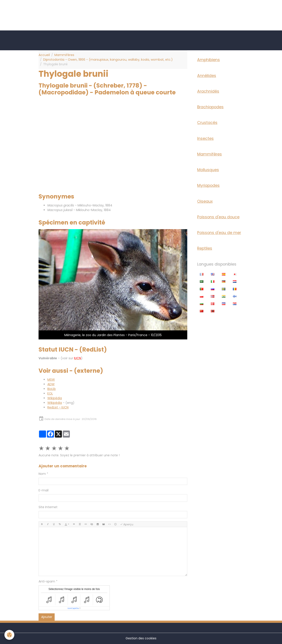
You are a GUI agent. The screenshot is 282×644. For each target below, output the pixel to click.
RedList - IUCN (58, 407)
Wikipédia (55, 398)
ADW (51, 384)
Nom (42, 474)
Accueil (44, 55)
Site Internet (48, 507)
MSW (51, 380)
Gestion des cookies (141, 638)
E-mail (44, 490)
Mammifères (64, 55)
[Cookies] (9, 635)
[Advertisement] (80, 10)
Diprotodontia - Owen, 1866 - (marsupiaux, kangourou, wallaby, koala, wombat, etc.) (108, 60)
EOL (50, 393)
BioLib (52, 389)
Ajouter (47, 617)
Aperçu (127, 524)
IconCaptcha (73, 608)
